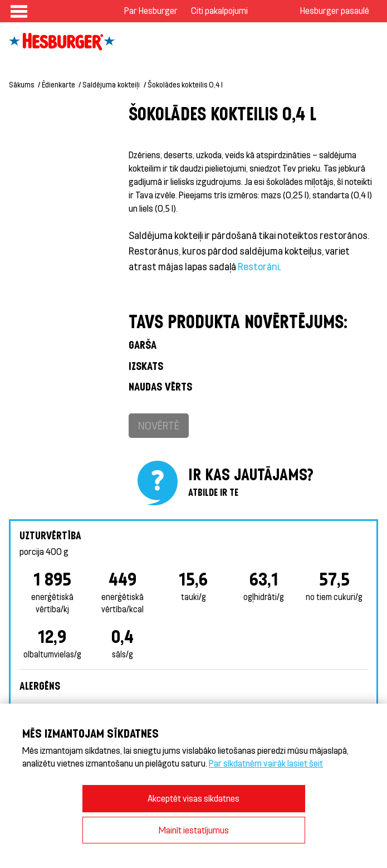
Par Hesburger (151, 10)
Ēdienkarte (58, 84)
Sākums (21, 84)
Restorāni (258, 266)
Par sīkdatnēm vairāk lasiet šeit (266, 763)
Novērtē (159, 425)
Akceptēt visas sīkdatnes (193, 798)
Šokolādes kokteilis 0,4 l (185, 84)
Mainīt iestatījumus (194, 830)
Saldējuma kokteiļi (111, 84)
